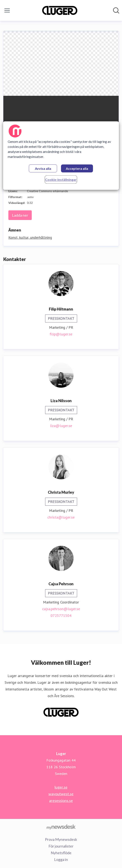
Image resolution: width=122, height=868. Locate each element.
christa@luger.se (61, 517)
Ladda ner (20, 215)
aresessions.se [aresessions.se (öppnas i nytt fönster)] (61, 800)
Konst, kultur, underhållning (30, 237)
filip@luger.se (61, 334)
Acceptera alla (77, 168)
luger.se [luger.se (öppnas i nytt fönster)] (61, 787)
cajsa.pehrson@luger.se (61, 609)
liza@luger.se (61, 426)
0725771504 (61, 616)
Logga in (61, 859)
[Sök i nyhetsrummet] (116, 10)
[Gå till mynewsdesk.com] (61, 827)
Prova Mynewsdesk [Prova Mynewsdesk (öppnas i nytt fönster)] (61, 839)
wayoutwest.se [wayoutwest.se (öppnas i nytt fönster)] (61, 794)
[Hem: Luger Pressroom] (60, 10)
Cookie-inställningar (61, 180)
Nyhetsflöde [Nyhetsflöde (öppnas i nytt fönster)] (61, 853)
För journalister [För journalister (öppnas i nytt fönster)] (61, 846)
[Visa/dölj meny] (7, 10)
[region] (61, 155)
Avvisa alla (43, 168)
